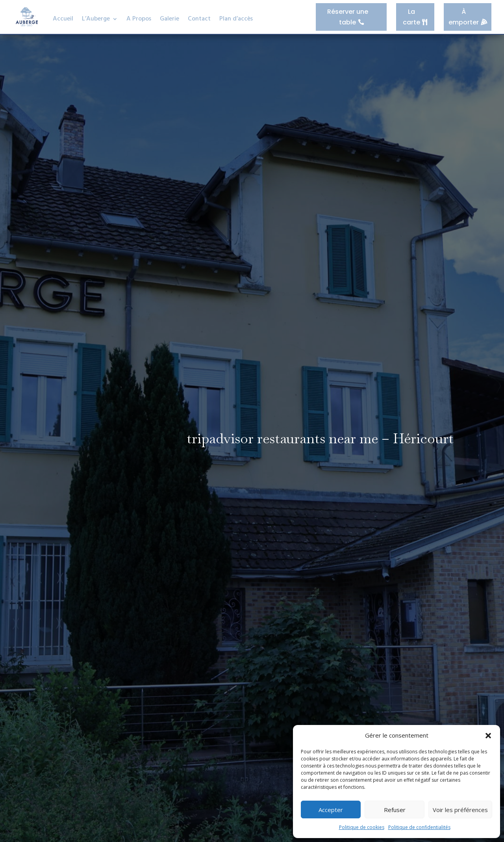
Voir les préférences (460, 810)
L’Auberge (96, 19)
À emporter (464, 17)
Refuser (395, 810)
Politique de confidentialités (419, 827)
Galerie (170, 19)
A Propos (139, 19)
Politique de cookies (362, 827)
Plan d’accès (236, 19)
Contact (199, 19)
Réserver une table (348, 17)
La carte (412, 17)
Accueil (63, 19)
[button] (488, 736)
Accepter (331, 810)
